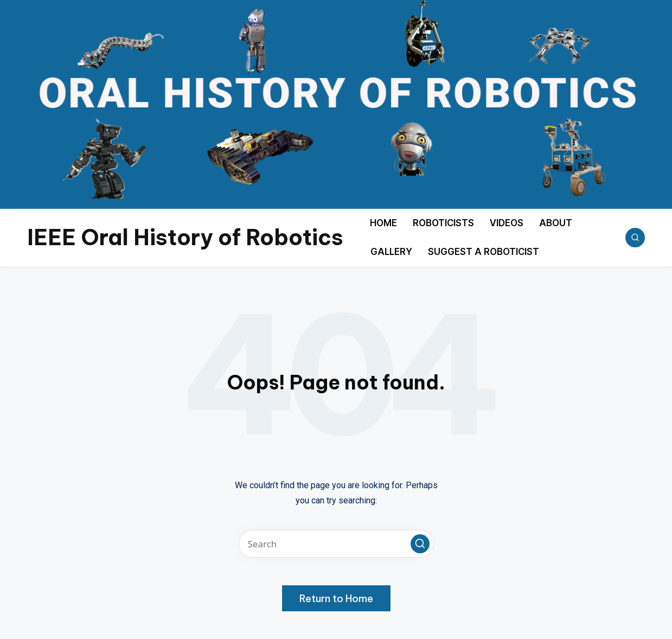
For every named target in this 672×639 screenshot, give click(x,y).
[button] (420, 544)
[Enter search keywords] (336, 544)
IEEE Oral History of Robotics (185, 237)
